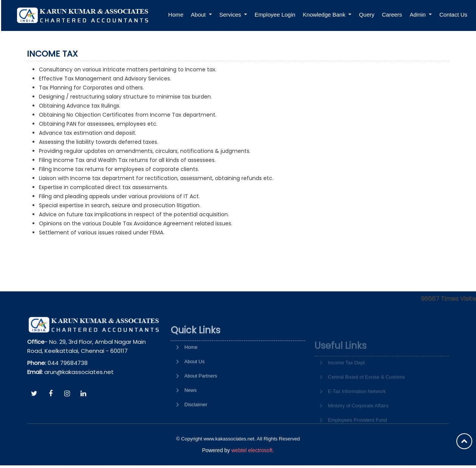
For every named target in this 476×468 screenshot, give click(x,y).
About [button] (199, 15)
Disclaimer (196, 424)
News (191, 410)
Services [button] (231, 15)
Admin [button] (418, 15)
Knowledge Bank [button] (325, 15)
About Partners (201, 396)
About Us (194, 381)
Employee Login (275, 15)
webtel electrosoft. (253, 450)
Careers (392, 15)
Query (367, 15)
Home (176, 15)
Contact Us (453, 15)
